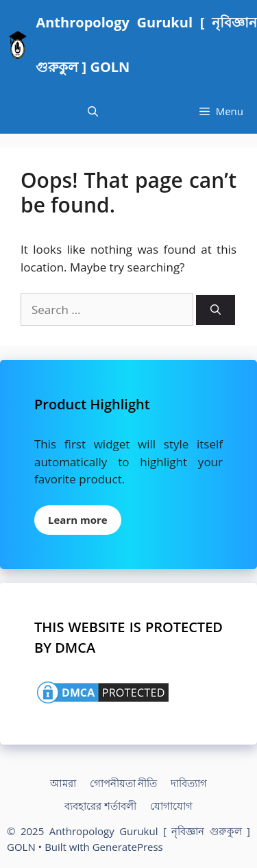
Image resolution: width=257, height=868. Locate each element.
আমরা (63, 783)
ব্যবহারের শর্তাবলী (100, 806)
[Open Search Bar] (93, 111)
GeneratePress (128, 847)
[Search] (216, 310)
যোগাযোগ (171, 806)
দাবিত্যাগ (189, 783)
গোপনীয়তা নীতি (124, 783)
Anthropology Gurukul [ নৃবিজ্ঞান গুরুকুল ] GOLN (146, 45)
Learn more (78, 520)
